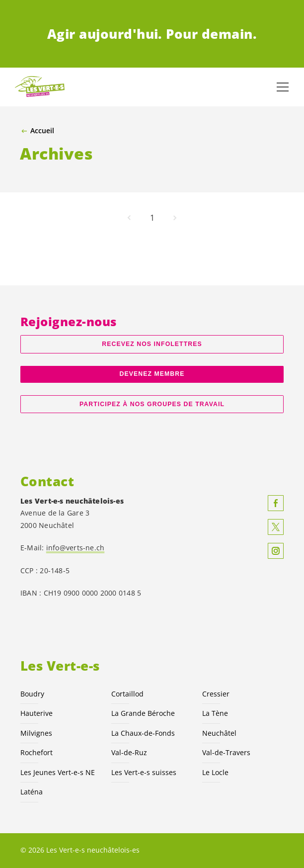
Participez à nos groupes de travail (152, 404)
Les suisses (144, 772)
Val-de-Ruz (129, 752)
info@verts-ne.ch (76, 548)
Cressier (216, 694)
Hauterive (37, 713)
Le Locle (215, 772)
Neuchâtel (219, 733)
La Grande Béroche (143, 713)
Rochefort (37, 752)
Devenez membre (152, 374)
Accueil (42, 131)
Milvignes (36, 733)
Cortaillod (127, 694)
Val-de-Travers (226, 752)
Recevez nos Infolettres (152, 344)
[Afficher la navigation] (283, 87)
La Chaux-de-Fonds (143, 733)
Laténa (32, 792)
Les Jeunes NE (58, 772)
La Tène (215, 713)
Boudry (32, 694)
